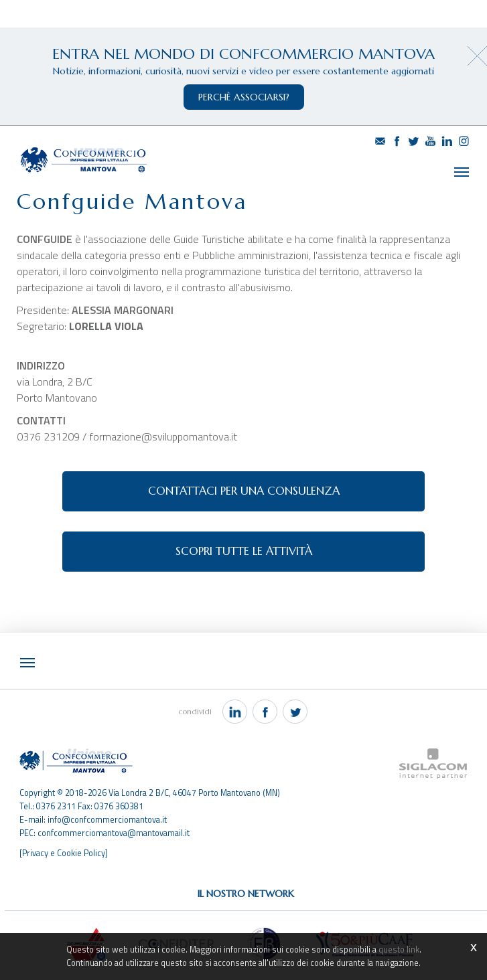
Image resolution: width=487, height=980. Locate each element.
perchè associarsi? (244, 97)
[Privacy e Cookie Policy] (64, 853)
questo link (399, 950)
